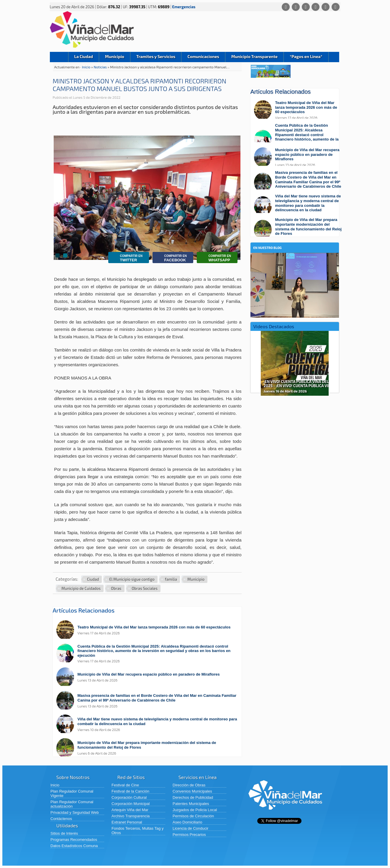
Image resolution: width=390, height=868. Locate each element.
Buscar (334, 57)
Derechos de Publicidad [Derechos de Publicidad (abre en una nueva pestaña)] (193, 797)
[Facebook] (296, 7)
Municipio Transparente (254, 56)
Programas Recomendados (74, 840)
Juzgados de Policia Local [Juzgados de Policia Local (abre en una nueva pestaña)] (195, 810)
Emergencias (184, 7)
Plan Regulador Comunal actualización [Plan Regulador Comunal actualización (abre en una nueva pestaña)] (72, 804)
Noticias (101, 67)
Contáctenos (61, 819)
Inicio (59, 57)
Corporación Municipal (131, 804)
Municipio (115, 56)
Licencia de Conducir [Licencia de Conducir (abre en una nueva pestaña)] (190, 828)
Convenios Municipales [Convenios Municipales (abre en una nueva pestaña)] (192, 791)
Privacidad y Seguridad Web (75, 812)
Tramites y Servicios (156, 56)
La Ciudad (84, 56)
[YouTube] (326, 7)
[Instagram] (316, 7)
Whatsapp (215, 258)
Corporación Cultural (129, 797)
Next (334, 361)
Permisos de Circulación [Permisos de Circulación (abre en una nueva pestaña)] (193, 816)
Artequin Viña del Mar (130, 810)
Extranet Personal (127, 822)
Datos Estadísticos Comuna (74, 846)
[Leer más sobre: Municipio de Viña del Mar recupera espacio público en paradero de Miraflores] (150, 677)
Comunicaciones (203, 56)
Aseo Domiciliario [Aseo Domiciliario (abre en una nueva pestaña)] (187, 822)
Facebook (171, 258)
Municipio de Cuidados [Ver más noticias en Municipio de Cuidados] (81, 588)
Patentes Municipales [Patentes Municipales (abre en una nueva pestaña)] (191, 804)
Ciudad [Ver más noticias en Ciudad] (93, 579)
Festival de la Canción (130, 791)
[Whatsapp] (286, 7)
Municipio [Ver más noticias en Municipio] (196, 579)
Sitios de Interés (64, 833)
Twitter (127, 258)
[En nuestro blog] (295, 262)
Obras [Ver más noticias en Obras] (116, 588)
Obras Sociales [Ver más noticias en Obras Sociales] (145, 588)
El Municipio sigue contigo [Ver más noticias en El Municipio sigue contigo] (132, 579)
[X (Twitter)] (306, 7)
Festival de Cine (125, 785)
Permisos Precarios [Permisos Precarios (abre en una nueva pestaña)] (189, 835)
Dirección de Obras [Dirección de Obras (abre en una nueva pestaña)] (189, 785)
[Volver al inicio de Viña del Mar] (285, 814)
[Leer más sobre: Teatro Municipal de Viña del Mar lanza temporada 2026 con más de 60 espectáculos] (150, 630)
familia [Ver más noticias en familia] (171, 579)
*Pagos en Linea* (306, 56)
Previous (256, 361)
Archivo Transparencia (131, 816)
